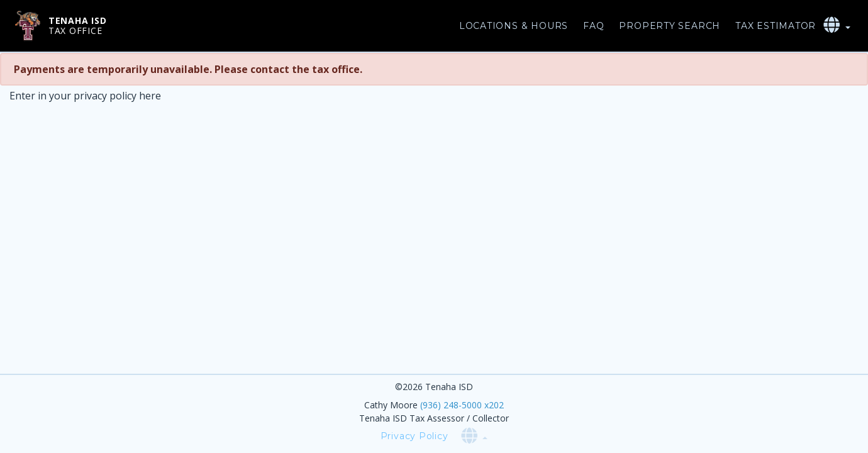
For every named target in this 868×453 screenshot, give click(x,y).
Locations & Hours (514, 26)
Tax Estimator (776, 26)
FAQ (593, 26)
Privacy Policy (415, 436)
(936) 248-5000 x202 (462, 405)
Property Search (670, 26)
